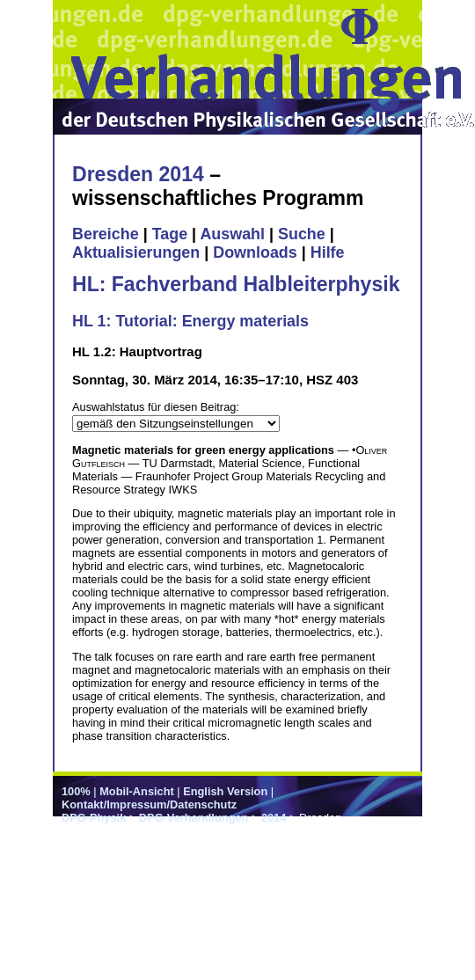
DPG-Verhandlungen (194, 818)
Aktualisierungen (136, 252)
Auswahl (232, 234)
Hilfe (328, 252)
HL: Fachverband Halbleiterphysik (236, 284)
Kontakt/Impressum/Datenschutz (149, 804)
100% (76, 791)
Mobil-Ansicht (137, 791)
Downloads (255, 252)
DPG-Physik (94, 818)
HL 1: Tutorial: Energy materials (190, 321)
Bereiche (106, 234)
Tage (170, 234)
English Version (225, 791)
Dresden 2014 (138, 174)
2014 (274, 818)
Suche (302, 234)
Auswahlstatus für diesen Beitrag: (156, 407)
